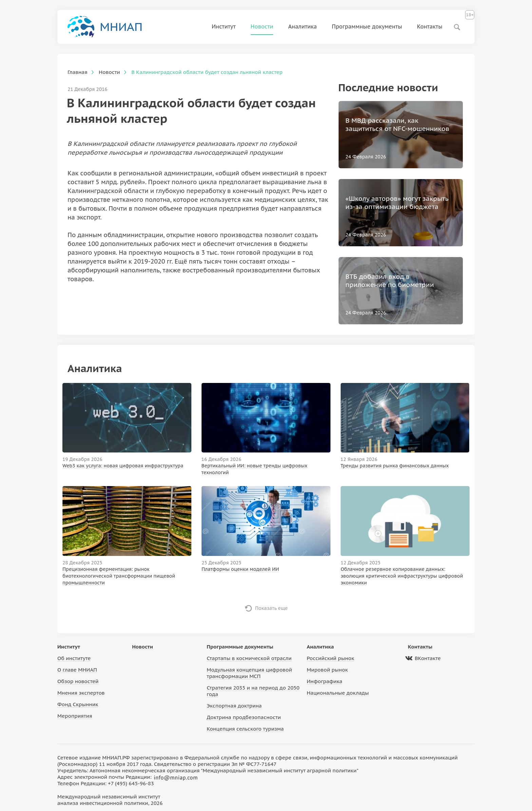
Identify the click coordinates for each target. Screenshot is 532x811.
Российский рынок (330, 658)
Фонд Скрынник (78, 704)
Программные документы (367, 26)
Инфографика (325, 681)
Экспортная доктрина (234, 706)
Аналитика (302, 26)
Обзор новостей (78, 681)
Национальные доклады (338, 693)
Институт (224, 26)
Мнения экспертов (81, 693)
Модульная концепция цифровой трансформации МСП (249, 673)
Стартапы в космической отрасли (249, 658)
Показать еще (272, 608)
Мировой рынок (327, 670)
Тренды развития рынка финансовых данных (395, 466)
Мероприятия (75, 716)
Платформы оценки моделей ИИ (240, 569)
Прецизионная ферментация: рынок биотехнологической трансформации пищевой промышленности (119, 576)
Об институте (74, 658)
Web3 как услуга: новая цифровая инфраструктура (123, 466)
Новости (262, 26)
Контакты (430, 26)
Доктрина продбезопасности (244, 717)
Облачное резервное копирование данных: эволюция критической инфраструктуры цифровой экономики (402, 576)
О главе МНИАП (77, 670)
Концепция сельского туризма (245, 729)
